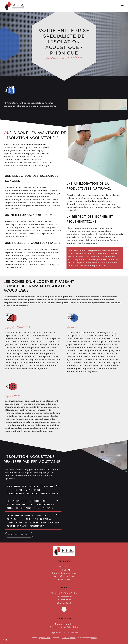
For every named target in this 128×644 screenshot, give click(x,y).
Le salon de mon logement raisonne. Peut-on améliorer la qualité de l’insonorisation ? (31, 505)
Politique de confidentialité (64, 627)
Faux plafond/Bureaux (64, 573)
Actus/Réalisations (64, 576)
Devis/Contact (64, 579)
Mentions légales (64, 624)
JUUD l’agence (69, 638)
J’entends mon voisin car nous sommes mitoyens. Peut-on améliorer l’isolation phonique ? (33, 490)
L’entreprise (64, 567)
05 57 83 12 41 (64, 603)
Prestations (64, 570)
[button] (122, 6)
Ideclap (94, 638)
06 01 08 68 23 (64, 600)
